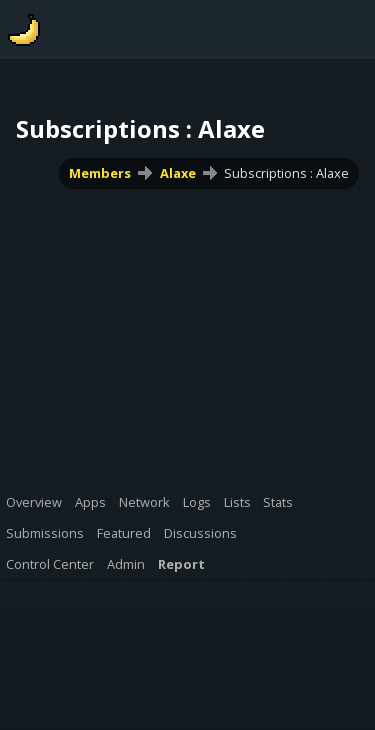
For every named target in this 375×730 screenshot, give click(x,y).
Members (100, 173)
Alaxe (178, 173)
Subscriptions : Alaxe (286, 173)
